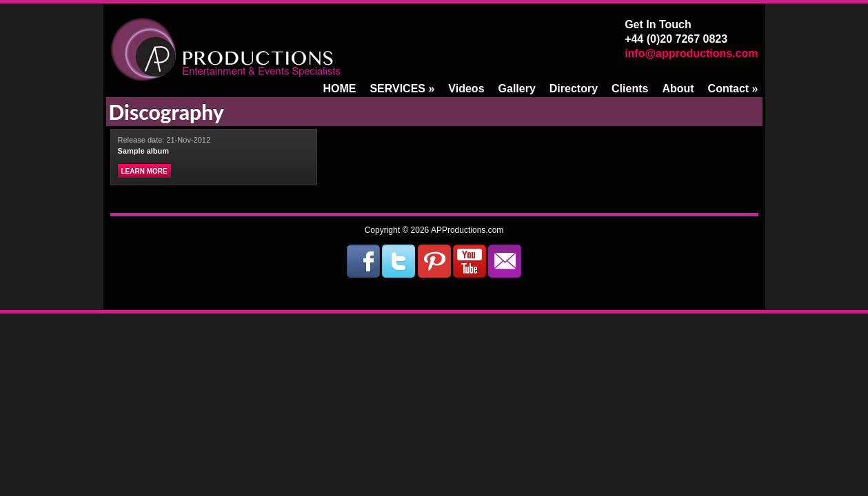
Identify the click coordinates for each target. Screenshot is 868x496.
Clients (630, 89)
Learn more (144, 171)
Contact (733, 89)
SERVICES (402, 89)
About (678, 89)
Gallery (517, 89)
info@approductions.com (691, 53)
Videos (466, 89)
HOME (339, 89)
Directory (574, 89)
